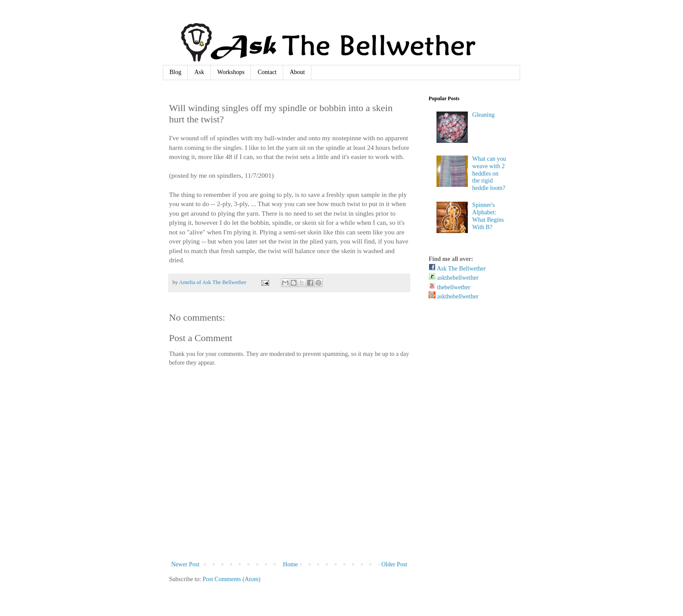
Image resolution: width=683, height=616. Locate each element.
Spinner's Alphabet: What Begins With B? (488, 216)
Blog (175, 72)
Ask (199, 72)
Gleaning (483, 115)
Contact (267, 72)
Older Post (395, 564)
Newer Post (185, 564)
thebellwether (450, 287)
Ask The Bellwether (457, 269)
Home (291, 564)
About (297, 72)
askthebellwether (453, 278)
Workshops (231, 72)
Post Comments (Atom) (232, 579)
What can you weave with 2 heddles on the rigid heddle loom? (489, 173)
